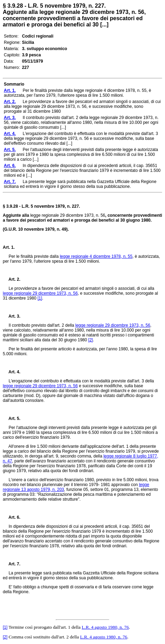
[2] (91, 340)
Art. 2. (12, 279)
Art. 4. (12, 372)
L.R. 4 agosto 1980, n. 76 (105, 627)
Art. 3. (12, 316)
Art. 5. (12, 419)
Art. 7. (12, 564)
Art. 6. (12, 517)
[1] (40, 298)
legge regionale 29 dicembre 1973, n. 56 (40, 293)
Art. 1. (9, 247)
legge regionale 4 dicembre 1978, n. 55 (96, 256)
